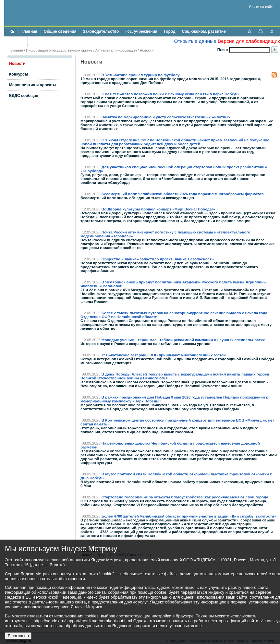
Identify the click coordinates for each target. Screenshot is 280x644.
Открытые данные (195, 41)
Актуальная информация (116, 50)
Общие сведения (60, 31)
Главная (29, 31)
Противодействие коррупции (100, 42)
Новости (147, 50)
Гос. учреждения (141, 31)
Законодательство (101, 31)
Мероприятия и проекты (33, 85)
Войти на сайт (261, 7)
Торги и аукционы (48, 42)
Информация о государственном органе (59, 50)
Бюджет (17, 42)
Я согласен (18, 636)
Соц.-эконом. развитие (204, 31)
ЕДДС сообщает (24, 96)
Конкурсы (19, 74)
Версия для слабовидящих (249, 41)
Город (170, 31)
